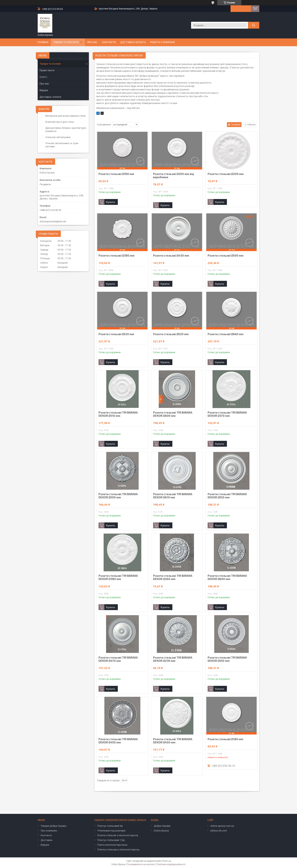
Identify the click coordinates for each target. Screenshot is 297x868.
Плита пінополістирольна (112, 845)
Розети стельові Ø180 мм (116, 174)
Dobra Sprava (161, 831)
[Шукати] (254, 25)
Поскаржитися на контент (141, 864)
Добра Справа (162, 826)
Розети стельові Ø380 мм (116, 256)
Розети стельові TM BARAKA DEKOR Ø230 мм (173, 659)
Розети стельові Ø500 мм (225, 256)
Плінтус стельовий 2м (110, 826)
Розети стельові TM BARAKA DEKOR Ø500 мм (118, 496)
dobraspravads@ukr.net (53, 221)
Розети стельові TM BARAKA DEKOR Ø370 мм (227, 414)
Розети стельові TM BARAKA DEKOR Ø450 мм (118, 741)
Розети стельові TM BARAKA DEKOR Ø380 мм (118, 577)
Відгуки (44, 90)
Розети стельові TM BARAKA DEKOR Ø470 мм (118, 659)
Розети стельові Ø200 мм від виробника (174, 176)
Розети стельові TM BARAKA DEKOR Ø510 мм (118, 414)
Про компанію (49, 831)
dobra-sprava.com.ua (222, 826)
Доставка (47, 840)
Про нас (92, 42)
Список (252, 125)
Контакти (109, 42)
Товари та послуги (66, 42)
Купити (111, 202)
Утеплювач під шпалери (111, 831)
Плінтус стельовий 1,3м (111, 840)
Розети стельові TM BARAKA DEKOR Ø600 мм (173, 414)
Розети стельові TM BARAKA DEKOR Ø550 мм (227, 496)
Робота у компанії (163, 42)
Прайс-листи (47, 70)
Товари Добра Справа (54, 826)
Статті (43, 77)
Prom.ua (167, 861)
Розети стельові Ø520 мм (116, 334)
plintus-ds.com (219, 831)
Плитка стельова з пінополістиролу (118, 850)
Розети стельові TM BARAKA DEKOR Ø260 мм (173, 577)
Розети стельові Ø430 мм (171, 256)
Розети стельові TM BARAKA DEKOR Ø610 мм (173, 496)
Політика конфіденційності (171, 864)
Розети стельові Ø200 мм (226, 174)
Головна (43, 42)
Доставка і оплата (133, 42)
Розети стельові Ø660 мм (225, 334)
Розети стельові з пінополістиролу (118, 835)
